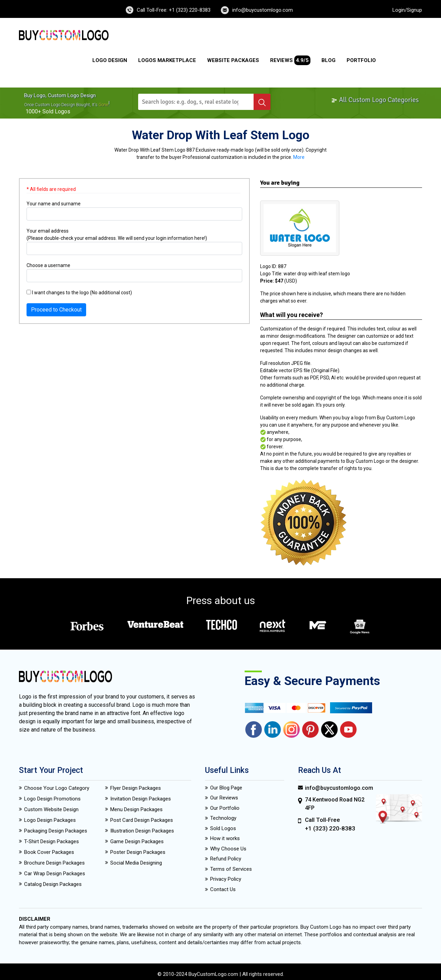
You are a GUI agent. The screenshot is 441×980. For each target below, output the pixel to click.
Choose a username (48, 265)
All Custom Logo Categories (375, 100)
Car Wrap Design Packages (55, 874)
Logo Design (110, 60)
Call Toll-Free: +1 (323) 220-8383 (174, 10)
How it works (225, 838)
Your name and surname (54, 204)
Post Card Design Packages (142, 820)
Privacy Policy (226, 879)
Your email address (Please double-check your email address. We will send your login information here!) (117, 234)
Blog (329, 60)
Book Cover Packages (49, 852)
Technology (223, 818)
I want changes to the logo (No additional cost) (79, 293)
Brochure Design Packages (54, 863)
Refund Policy (226, 859)
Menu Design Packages (136, 809)
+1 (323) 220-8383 (330, 828)
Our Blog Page (226, 788)
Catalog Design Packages (53, 884)
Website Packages (233, 60)
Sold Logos (223, 828)
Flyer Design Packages (136, 788)
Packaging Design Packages (56, 831)
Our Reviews (224, 798)
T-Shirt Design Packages (52, 841)
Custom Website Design (51, 809)
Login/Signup (407, 10)
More (299, 157)
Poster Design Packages (138, 852)
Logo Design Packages (50, 820)
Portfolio (361, 60)
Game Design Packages (137, 841)
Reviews (290, 60)
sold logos (56, 111)
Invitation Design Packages (141, 799)
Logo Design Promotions (52, 799)
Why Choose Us (228, 849)
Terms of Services (231, 869)
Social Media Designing (136, 863)
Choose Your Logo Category (57, 788)
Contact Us (223, 889)
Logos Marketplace (167, 60)
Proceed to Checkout (56, 310)
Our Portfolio (225, 808)
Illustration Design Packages (142, 831)
